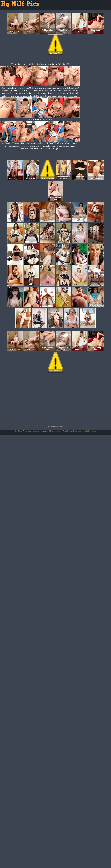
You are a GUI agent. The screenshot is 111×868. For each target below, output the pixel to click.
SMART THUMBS (59, 427)
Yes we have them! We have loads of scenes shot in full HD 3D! (40, 64)
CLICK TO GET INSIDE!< (40, 119)
